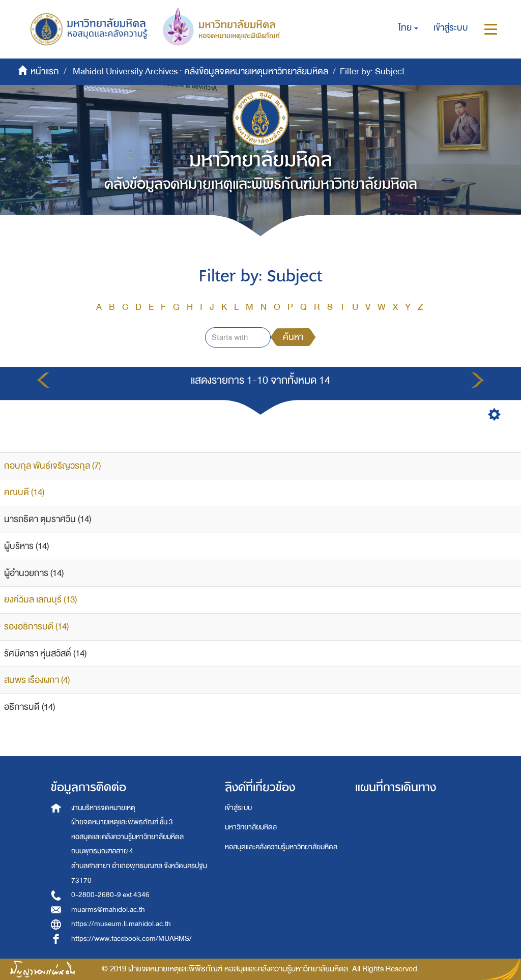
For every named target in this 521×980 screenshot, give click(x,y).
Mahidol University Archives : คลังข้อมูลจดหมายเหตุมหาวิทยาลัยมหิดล (200, 71)
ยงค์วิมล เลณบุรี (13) (40, 600)
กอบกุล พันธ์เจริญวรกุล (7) (52, 466)
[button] (408, 28)
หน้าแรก (45, 71)
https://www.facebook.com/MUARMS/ (132, 939)
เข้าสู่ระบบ (238, 808)
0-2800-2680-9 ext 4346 (110, 895)
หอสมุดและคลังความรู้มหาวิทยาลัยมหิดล (281, 847)
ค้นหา (293, 337)
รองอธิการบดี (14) (36, 627)
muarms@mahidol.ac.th (108, 910)
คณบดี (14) (24, 492)
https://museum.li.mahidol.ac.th (121, 924)
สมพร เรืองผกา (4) (37, 680)
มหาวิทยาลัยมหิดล (251, 827)
